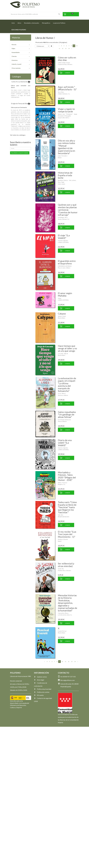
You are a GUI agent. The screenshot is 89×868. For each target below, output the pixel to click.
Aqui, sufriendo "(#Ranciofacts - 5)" (67, 88)
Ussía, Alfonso (62, 394)
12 (63, 48)
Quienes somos (40, 677)
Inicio (14, 22)
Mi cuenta (39, 695)
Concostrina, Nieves (63, 613)
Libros (19, 23)
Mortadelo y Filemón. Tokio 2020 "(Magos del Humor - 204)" (67, 476)
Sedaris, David (62, 316)
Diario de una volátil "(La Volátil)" (65, 443)
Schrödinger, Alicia (63, 217)
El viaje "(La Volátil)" (64, 237)
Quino (60, 298)
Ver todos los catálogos (18, 135)
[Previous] (59, 46)
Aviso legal (39, 680)
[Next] (72, 48)
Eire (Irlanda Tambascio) (64, 420)
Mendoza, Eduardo (63, 539)
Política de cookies (42, 692)
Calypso (62, 314)
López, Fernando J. (63, 156)
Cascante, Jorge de (63, 354)
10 (77, 46)
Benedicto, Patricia (63, 180)
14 (69, 48)
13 (66, 48)
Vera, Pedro (61, 92)
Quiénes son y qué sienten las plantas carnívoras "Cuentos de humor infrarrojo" (68, 210)
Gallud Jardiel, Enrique (64, 63)
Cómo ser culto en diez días (67, 59)
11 (59, 48)
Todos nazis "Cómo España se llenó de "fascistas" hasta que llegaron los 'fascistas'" (67, 507)
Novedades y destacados (32, 23)
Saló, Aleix (61, 515)
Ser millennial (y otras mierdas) (66, 565)
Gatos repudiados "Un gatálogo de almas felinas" (67, 414)
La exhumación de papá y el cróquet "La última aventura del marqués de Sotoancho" (67, 385)
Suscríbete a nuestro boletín (20, 153)
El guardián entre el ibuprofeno (67, 262)
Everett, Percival (62, 631)
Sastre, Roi (61, 569)
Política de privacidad (43, 689)
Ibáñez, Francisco (62, 483)
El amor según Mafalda (65, 294)
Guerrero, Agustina (63, 241)
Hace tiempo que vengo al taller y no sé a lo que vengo (67, 348)
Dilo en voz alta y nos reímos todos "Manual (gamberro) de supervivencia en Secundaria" (67, 147)
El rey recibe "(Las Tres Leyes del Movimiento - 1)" (67, 534)
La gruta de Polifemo (59, 23)
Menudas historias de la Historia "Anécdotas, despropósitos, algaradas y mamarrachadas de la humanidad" (68, 603)
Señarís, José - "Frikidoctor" (65, 114)
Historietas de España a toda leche (65, 175)
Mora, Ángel (61, 182)
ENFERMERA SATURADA (65, 266)
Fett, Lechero (72, 180)
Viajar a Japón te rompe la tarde (66, 110)
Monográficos (46, 23)
